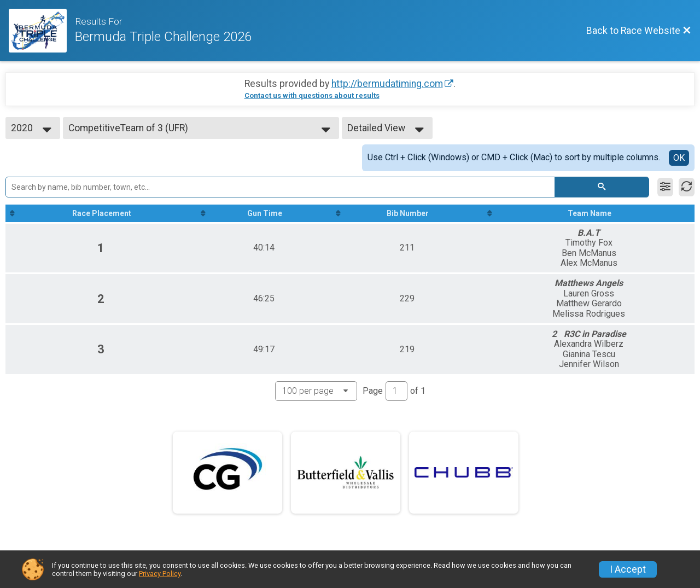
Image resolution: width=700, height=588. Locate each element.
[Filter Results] (665, 187)
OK (679, 158)
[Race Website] (42, 31)
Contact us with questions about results (312, 95)
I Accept (628, 569)
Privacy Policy (160, 574)
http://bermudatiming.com (387, 84)
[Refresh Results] (687, 187)
